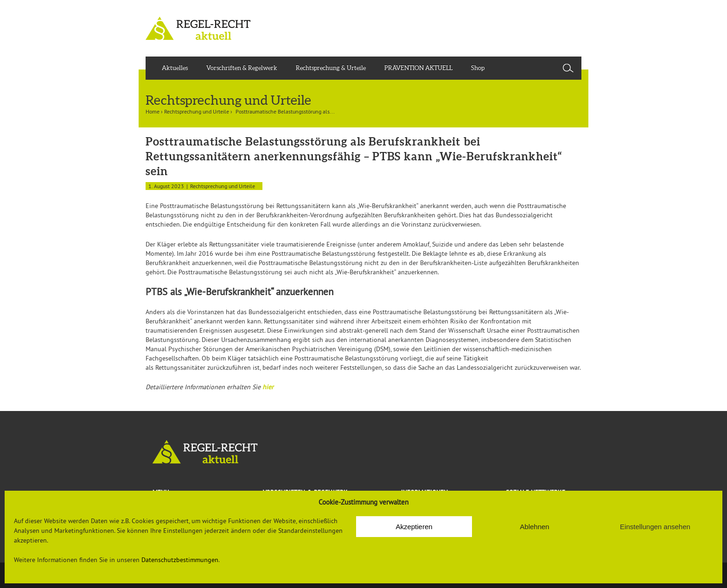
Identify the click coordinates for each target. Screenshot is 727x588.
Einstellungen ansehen (655, 527)
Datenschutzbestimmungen (180, 560)
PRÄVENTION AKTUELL (418, 68)
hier (268, 387)
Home (153, 111)
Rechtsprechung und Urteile (197, 111)
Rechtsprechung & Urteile (331, 68)
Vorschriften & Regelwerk (242, 68)
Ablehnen (534, 527)
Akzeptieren (414, 527)
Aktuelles (175, 68)
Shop (478, 68)
